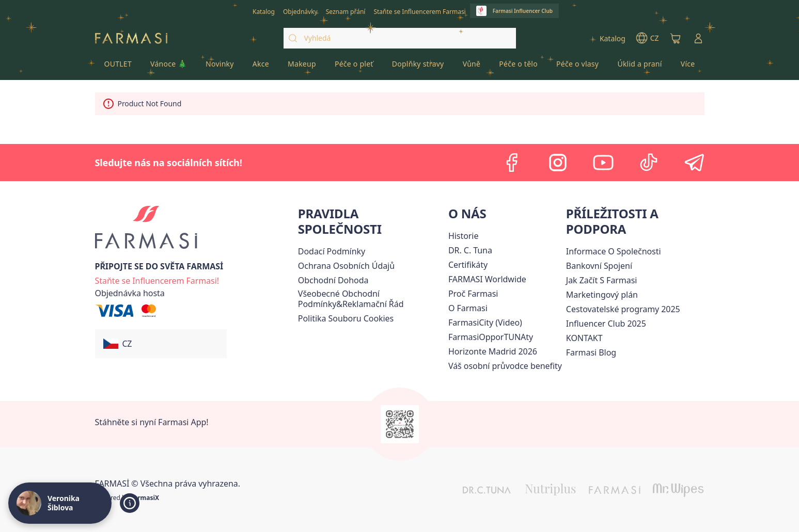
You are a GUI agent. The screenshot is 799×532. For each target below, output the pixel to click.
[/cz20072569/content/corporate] (487, 279)
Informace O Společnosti (614, 251)
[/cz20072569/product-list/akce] (261, 67)
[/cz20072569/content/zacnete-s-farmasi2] (602, 280)
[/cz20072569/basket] (676, 38)
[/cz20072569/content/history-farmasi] (463, 236)
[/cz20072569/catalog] (264, 11)
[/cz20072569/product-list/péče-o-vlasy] (577, 67)
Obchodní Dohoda (333, 280)
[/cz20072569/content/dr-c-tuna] (470, 250)
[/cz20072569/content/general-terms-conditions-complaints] (371, 299)
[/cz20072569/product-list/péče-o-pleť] (354, 67)
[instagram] (558, 163)
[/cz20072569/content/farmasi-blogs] (591, 352)
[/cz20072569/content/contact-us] (584, 338)
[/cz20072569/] (131, 38)
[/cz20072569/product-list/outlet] (118, 67)
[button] (161, 344)
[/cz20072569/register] (300, 11)
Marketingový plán (602, 295)
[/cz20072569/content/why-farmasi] (473, 294)
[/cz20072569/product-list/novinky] (220, 67)
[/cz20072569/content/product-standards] (468, 265)
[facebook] (512, 163)
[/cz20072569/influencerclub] (514, 11)
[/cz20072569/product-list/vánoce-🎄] (169, 67)
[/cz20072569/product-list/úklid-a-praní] (639, 67)
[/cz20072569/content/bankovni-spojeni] (599, 266)
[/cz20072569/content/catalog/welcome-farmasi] (505, 366)
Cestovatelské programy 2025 (623, 309)
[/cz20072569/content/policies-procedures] (346, 266)
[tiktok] (649, 163)
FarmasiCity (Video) (485, 323)
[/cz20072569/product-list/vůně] (472, 67)
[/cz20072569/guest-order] (130, 293)
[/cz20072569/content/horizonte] (493, 351)
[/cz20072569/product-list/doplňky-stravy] (418, 67)
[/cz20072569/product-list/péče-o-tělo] (518, 67)
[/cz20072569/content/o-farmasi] (468, 308)
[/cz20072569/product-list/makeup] (302, 67)
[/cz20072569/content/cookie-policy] (346, 318)
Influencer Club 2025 (606, 324)
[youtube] (603, 163)
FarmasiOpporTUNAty (491, 337)
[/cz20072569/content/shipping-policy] (332, 251)
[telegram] (694, 163)
